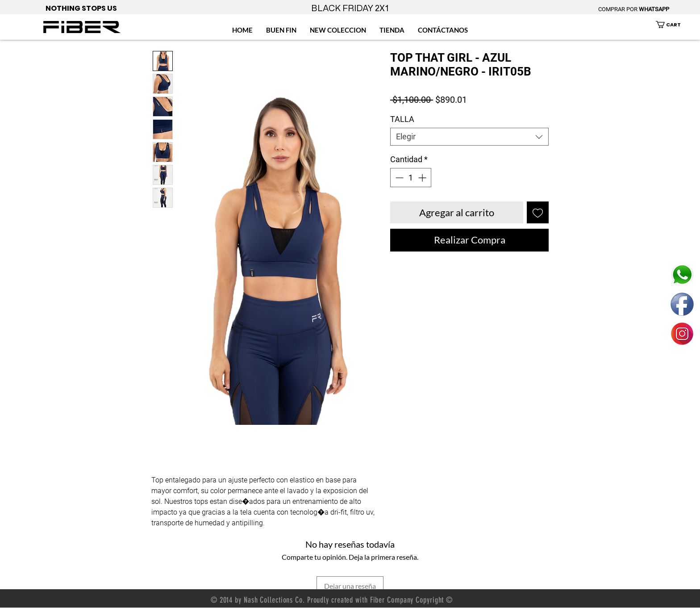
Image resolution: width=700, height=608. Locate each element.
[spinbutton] (411, 178)
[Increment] (423, 178)
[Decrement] (398, 178)
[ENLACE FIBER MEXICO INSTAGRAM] (682, 334)
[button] (673, 25)
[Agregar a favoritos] (538, 212)
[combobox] (469, 137)
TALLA (402, 119)
